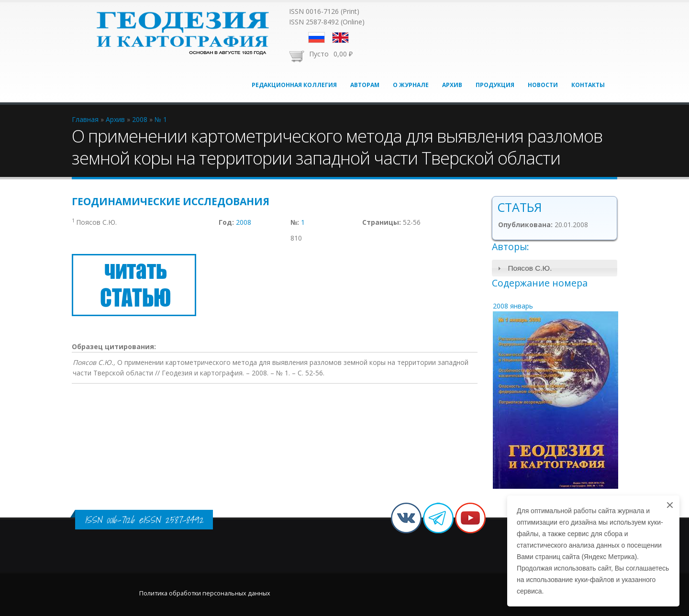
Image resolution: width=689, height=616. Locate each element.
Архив (452, 85)
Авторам (365, 85)
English (340, 38)
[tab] (555, 268)
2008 (244, 222)
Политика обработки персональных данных (205, 593)
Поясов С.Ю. (530, 268)
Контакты (588, 85)
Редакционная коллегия (294, 85)
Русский (317, 38)
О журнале (411, 85)
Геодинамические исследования (171, 201)
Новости (543, 85)
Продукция (495, 85)
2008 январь (513, 306)
